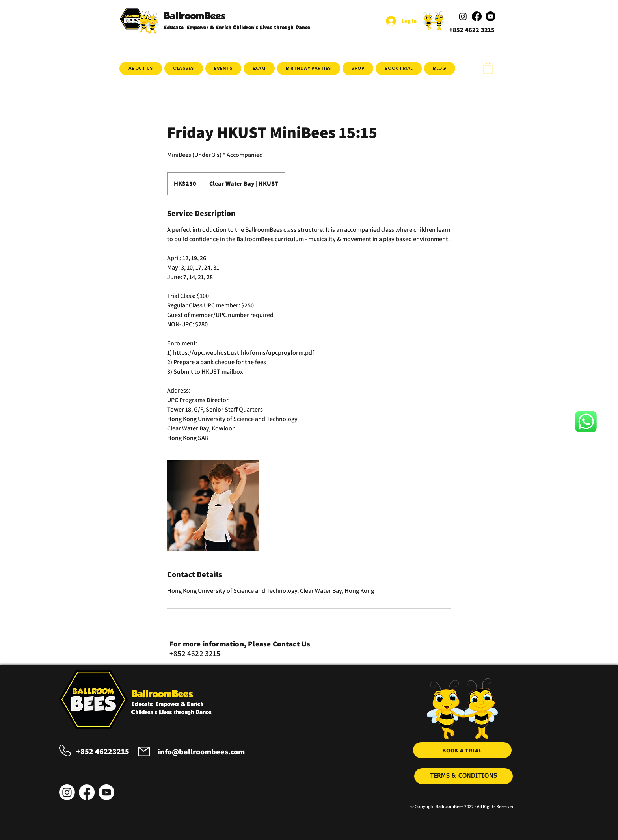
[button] (184, 68)
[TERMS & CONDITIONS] (463, 776)
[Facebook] (87, 792)
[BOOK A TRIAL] (462, 750)
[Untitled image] (213, 506)
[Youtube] (106, 792)
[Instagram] (67, 792)
